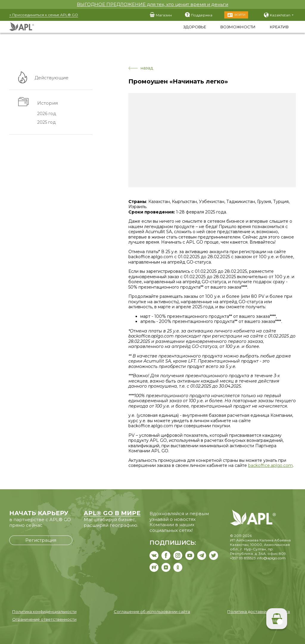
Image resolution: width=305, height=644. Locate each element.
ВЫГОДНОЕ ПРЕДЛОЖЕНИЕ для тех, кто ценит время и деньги (152, 4)
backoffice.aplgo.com (270, 465)
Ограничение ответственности (44, 619)
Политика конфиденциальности (44, 612)
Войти (240, 15)
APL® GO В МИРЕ (112, 513)
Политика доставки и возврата (259, 612)
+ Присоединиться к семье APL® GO (44, 15)
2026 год (46, 114)
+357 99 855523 (243, 558)
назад (141, 68)
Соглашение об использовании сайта (152, 612)
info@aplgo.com (271, 558)
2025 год (46, 123)
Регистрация (41, 540)
